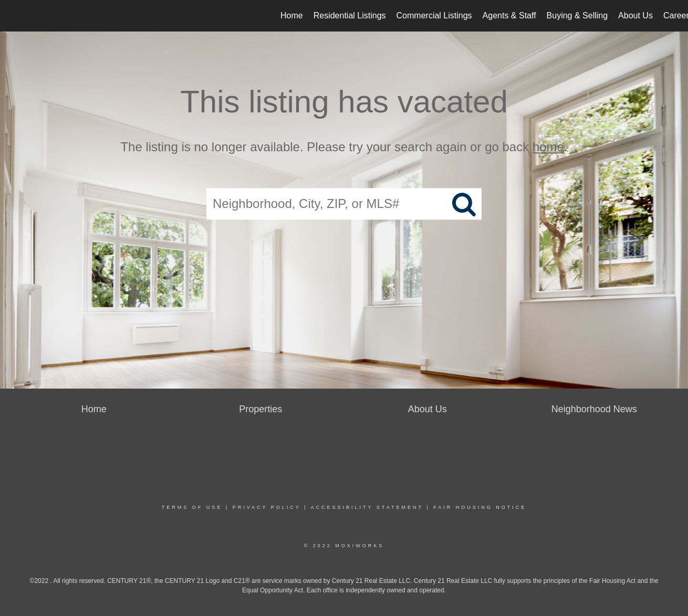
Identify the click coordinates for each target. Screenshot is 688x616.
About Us (635, 15)
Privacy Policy (267, 507)
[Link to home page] (13, 16)
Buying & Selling (577, 15)
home (548, 147)
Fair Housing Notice (480, 507)
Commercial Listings (434, 15)
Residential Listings (350, 15)
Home (292, 15)
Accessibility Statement (367, 507)
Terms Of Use (192, 507)
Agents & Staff (509, 15)
